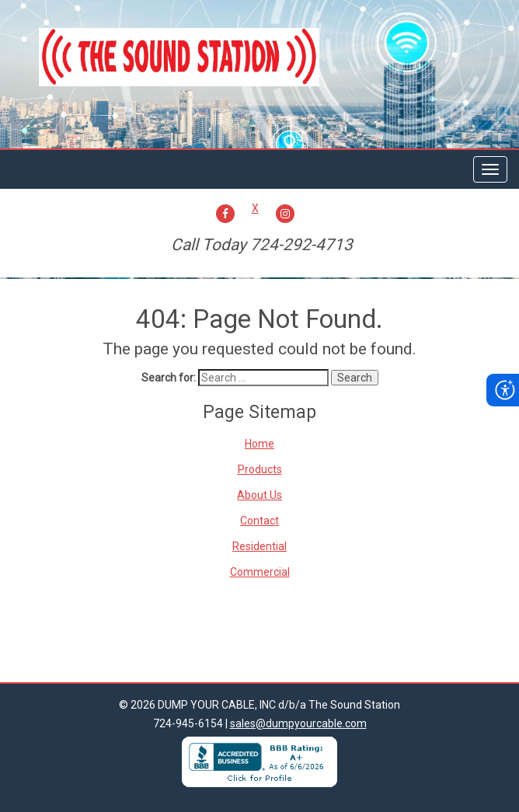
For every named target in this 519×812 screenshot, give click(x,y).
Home (259, 444)
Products (260, 469)
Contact (259, 521)
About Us (259, 495)
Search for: (169, 378)
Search (355, 378)
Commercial (260, 572)
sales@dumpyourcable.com (298, 723)
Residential (259, 546)
